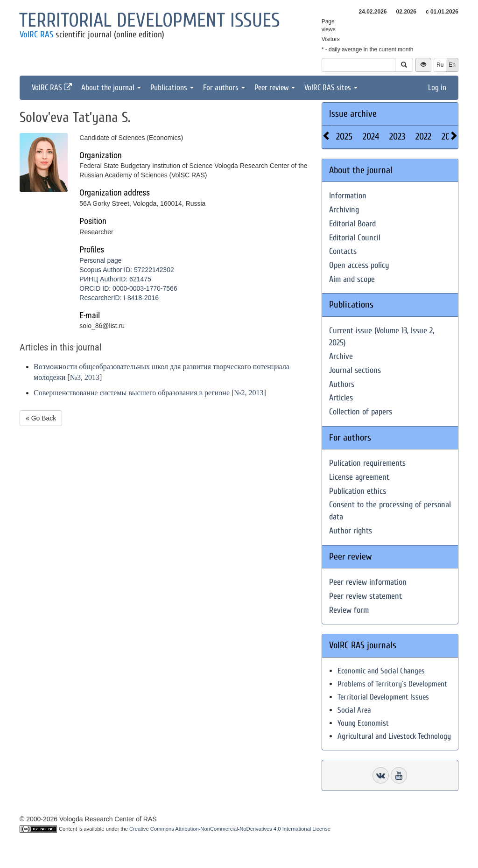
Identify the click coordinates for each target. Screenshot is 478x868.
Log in (437, 87)
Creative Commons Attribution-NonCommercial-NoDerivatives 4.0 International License (230, 829)
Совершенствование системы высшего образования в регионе (132, 393)
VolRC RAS (36, 35)
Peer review (275, 87)
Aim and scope (352, 279)
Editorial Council (355, 238)
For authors (224, 87)
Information (348, 196)
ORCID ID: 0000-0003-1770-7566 (128, 288)
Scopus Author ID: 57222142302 (127, 270)
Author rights (351, 531)
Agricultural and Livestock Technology (394, 736)
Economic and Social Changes (381, 671)
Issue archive (353, 114)
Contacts (343, 251)
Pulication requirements (367, 463)
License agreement (359, 477)
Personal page (100, 260)
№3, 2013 (85, 377)
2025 (344, 136)
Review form (349, 610)
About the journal (111, 87)
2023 (397, 136)
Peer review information (368, 582)
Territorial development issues (150, 20)
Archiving (344, 210)
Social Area (354, 710)
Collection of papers (361, 412)
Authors (342, 384)
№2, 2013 (249, 393)
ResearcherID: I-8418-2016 (119, 298)
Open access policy (359, 265)
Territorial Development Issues (383, 697)
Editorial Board (352, 224)
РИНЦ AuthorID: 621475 (115, 279)
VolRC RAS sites (331, 87)
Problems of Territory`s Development (392, 684)
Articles (341, 398)
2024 (371, 136)
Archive (341, 356)
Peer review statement (366, 596)
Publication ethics (358, 491)
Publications (172, 87)
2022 (423, 136)
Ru (440, 65)
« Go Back (41, 418)
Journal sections (355, 370)
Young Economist (363, 723)
